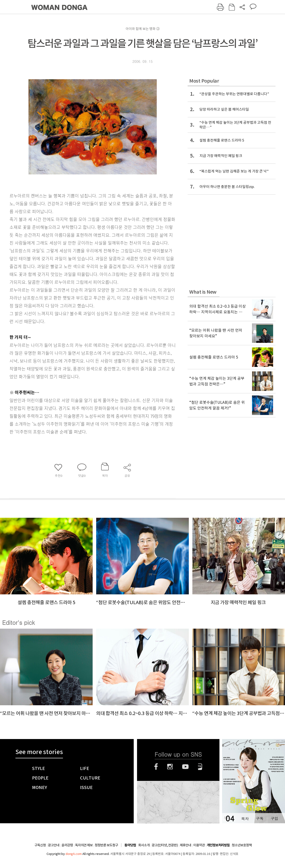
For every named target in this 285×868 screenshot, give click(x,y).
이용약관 (199, 845)
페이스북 (156, 767)
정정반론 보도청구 (106, 845)
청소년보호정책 (242, 845)
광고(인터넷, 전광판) (165, 845)
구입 (274, 818)
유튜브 (185, 767)
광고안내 (54, 845)
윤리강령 (67, 845)
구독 (260, 818)
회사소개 (144, 845)
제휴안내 (185, 845)
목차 (245, 818)
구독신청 (40, 845)
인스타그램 (170, 767)
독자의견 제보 (84, 845)
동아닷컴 (130, 845)
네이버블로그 (200, 767)
